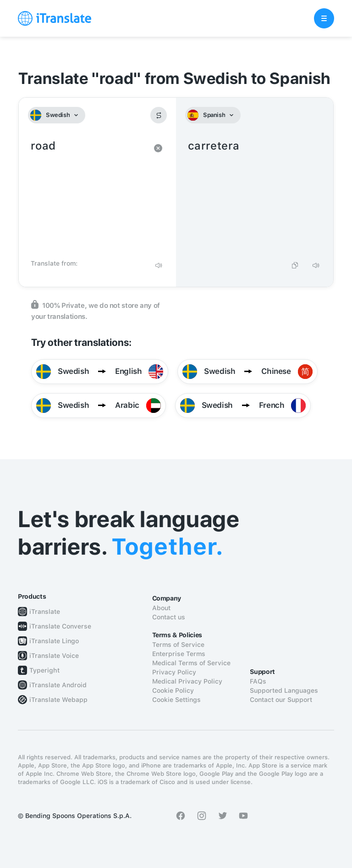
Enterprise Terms (179, 654)
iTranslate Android (58, 685)
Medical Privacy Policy (187, 681)
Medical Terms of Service (191, 663)
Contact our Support (281, 700)
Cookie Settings (176, 700)
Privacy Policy (174, 672)
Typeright (44, 670)
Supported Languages (284, 690)
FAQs (258, 681)
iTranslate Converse (60, 626)
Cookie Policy (173, 690)
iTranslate (45, 612)
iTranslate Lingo (54, 641)
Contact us (169, 617)
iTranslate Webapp (58, 700)
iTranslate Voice (54, 656)
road (88, 196)
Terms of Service (178, 645)
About (161, 608)
